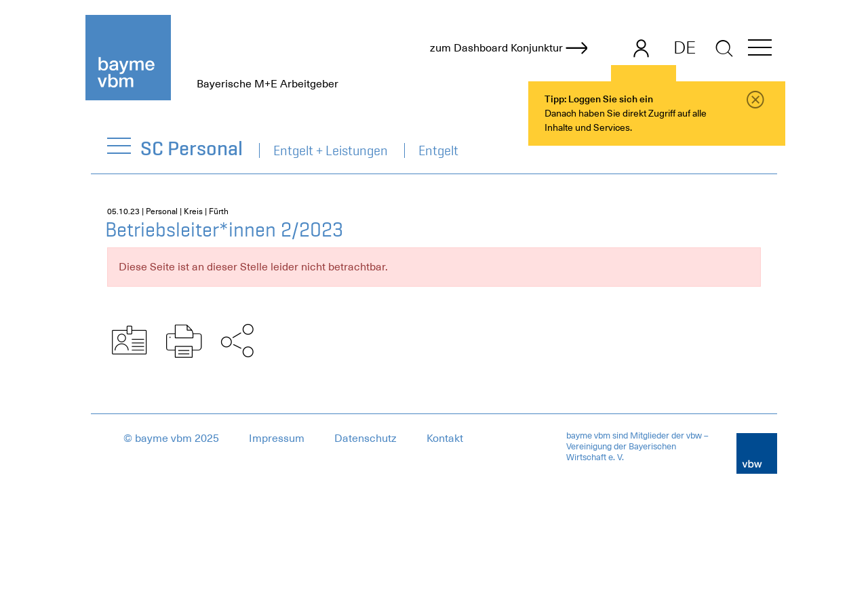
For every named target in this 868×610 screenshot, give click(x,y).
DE (685, 47)
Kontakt (445, 439)
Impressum (277, 439)
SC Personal (192, 148)
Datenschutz (366, 439)
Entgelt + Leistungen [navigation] (331, 150)
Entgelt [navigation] (438, 150)
